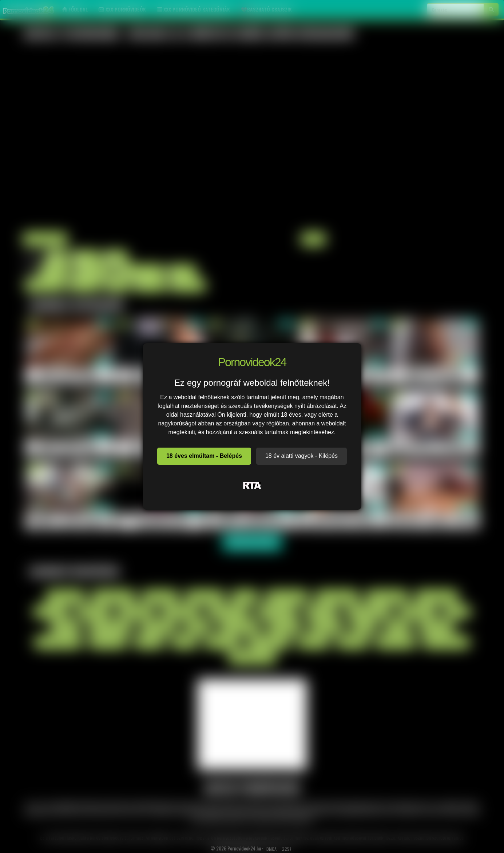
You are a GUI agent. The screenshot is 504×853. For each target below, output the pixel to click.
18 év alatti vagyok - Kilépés (301, 456)
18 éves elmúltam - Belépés (204, 456)
